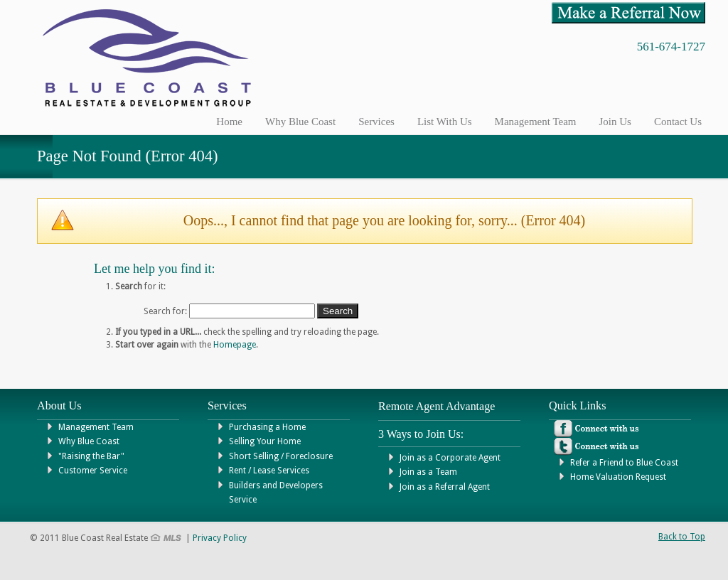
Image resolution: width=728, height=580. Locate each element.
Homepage (235, 345)
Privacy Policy (220, 538)
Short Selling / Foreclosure (281, 456)
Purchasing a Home (267, 427)
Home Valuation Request (618, 477)
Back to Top (682, 537)
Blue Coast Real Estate (161, 58)
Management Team (96, 427)
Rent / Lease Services (269, 471)
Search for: (165, 311)
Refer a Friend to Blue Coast (624, 463)
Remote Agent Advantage (437, 406)
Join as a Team (428, 472)
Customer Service (93, 471)
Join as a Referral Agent (445, 487)
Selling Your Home (265, 441)
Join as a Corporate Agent (450, 458)
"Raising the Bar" (91, 456)
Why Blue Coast (89, 441)
